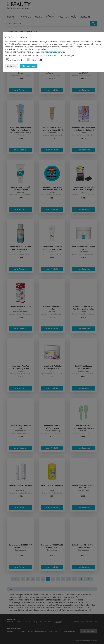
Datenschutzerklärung (54, 52)
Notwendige (14, 60)
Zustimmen (12, 66)
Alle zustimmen (28, 66)
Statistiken (34, 60)
